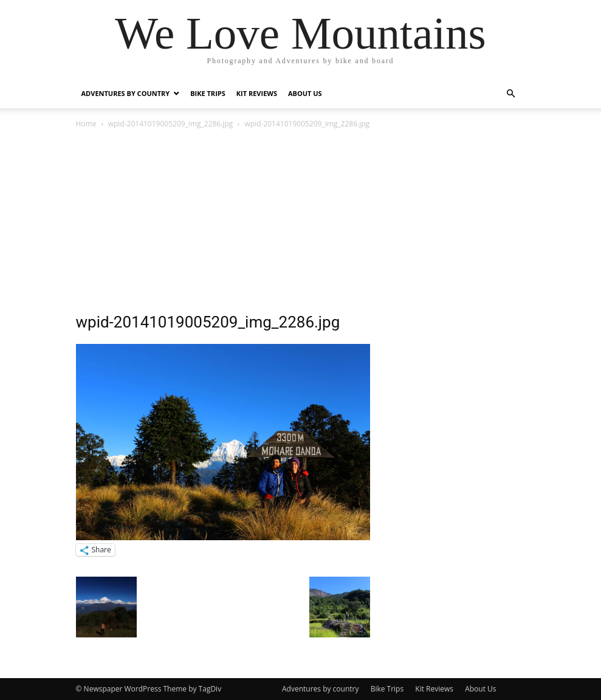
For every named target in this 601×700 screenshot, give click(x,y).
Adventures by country (126, 93)
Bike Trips (208, 93)
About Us (305, 93)
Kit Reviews (257, 93)
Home (86, 124)
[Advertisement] (301, 222)
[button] (511, 94)
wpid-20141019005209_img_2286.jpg (171, 124)
